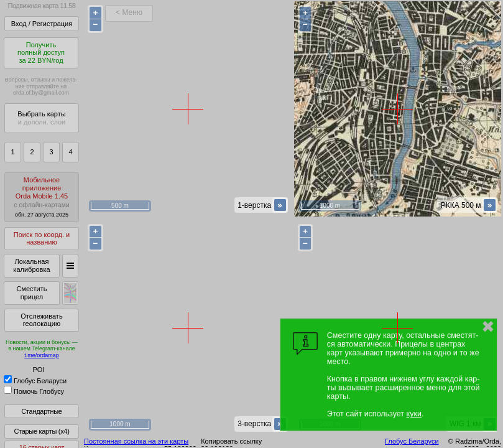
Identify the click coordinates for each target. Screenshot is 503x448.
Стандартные (41, 411)
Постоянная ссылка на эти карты (136, 441)
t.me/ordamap (42, 355)
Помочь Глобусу (34, 391)
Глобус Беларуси (35, 381)
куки (414, 414)
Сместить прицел (31, 293)
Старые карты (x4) (41, 431)
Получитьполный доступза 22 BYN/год (41, 53)
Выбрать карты (41, 118)
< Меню (129, 12)
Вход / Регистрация (42, 24)
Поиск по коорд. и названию (42, 239)
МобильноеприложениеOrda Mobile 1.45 (42, 197)
